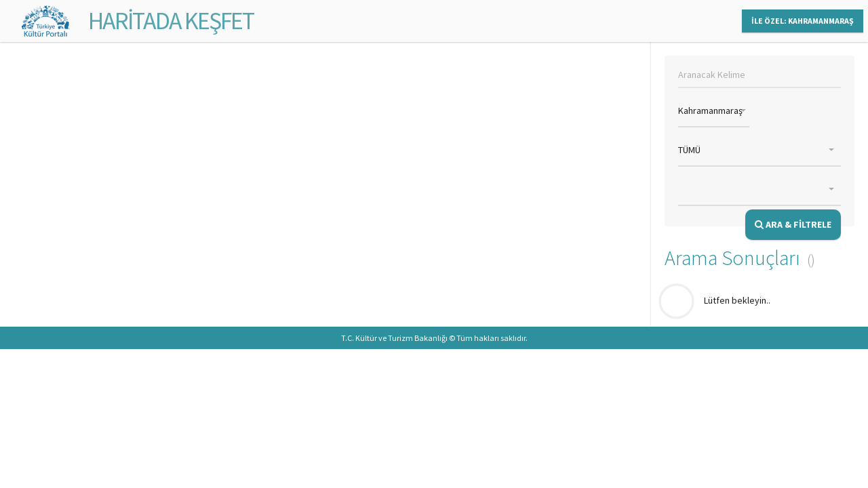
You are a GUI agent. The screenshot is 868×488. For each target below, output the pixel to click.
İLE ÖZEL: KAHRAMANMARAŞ (803, 21)
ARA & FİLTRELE (793, 224)
